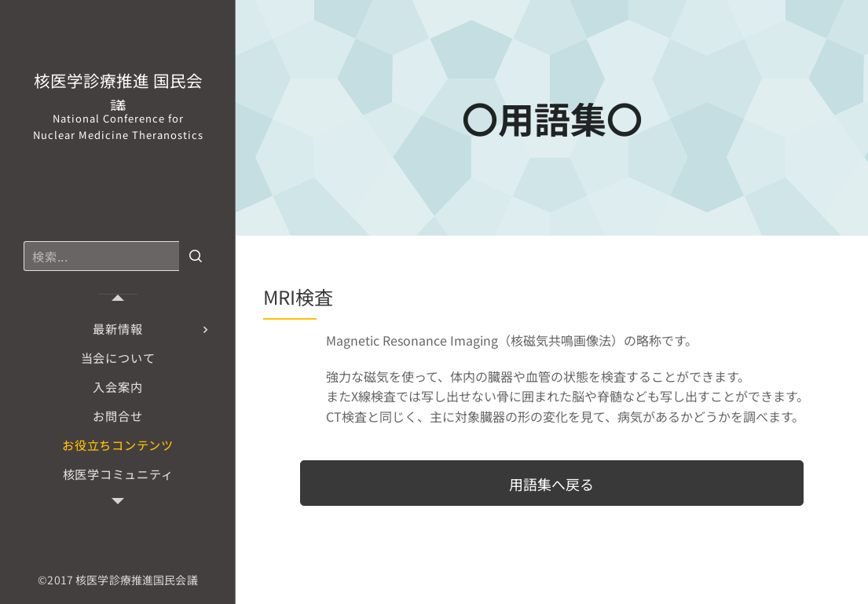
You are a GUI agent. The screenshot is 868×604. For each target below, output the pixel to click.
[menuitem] (118, 329)
